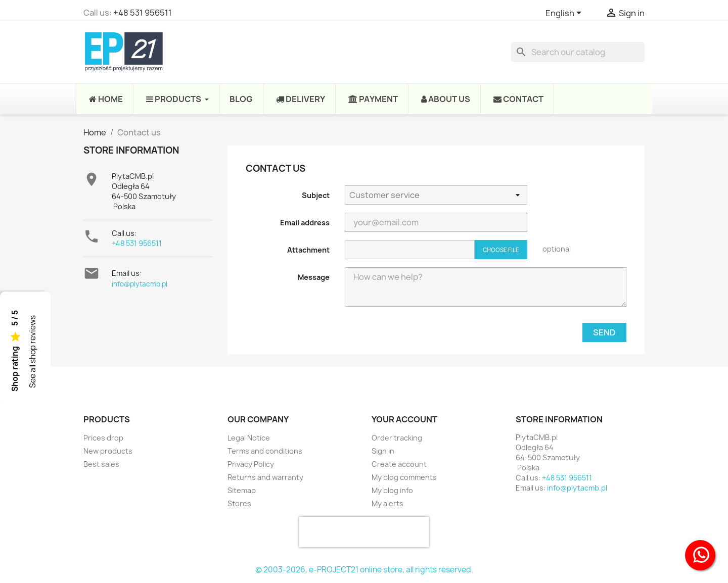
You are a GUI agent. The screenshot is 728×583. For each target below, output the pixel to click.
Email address (305, 223)
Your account (404, 419)
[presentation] (364, 532)
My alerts (388, 503)
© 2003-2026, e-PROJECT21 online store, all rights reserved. (364, 570)
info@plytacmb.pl (140, 284)
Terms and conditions (265, 451)
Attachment (308, 250)
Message (314, 277)
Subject (316, 195)
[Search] (578, 52)
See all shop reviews (33, 352)
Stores (239, 503)
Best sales (101, 464)
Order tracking (397, 438)
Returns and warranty (265, 477)
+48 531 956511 (143, 13)
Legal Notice (249, 438)
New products (108, 451)
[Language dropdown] (565, 14)
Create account (399, 464)
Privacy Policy (251, 464)
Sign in (383, 451)
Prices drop (103, 438)
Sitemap (242, 490)
